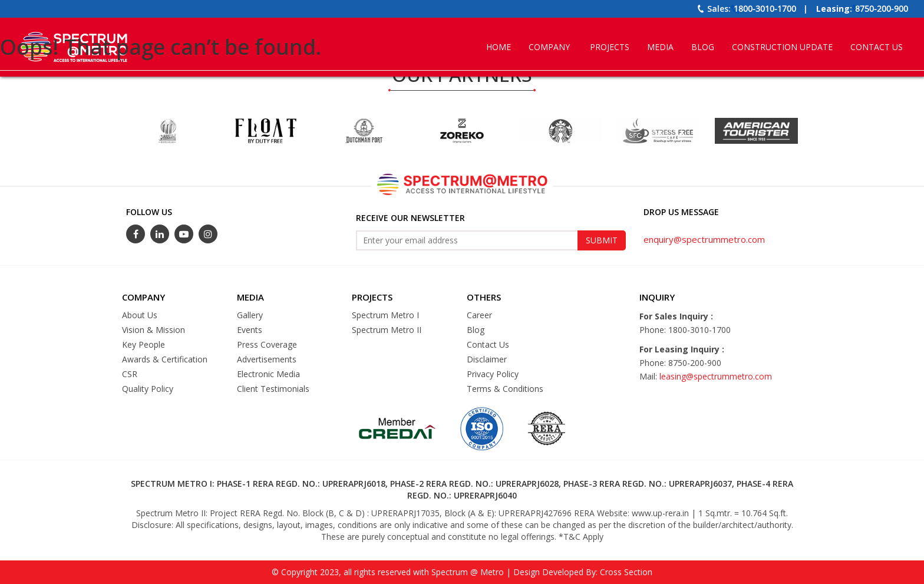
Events (250, 330)
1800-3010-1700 (765, 9)
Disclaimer (487, 359)
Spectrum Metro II (387, 330)
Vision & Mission (154, 330)
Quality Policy (148, 389)
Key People (143, 344)
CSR (130, 374)
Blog (476, 330)
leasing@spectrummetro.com (716, 376)
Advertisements (267, 359)
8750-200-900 (882, 9)
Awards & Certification (165, 359)
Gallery (250, 315)
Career (479, 315)
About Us (140, 315)
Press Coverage (267, 344)
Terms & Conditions (505, 389)
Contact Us (488, 344)
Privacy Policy (493, 374)
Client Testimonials (273, 389)
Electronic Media (268, 374)
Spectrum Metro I (385, 315)
